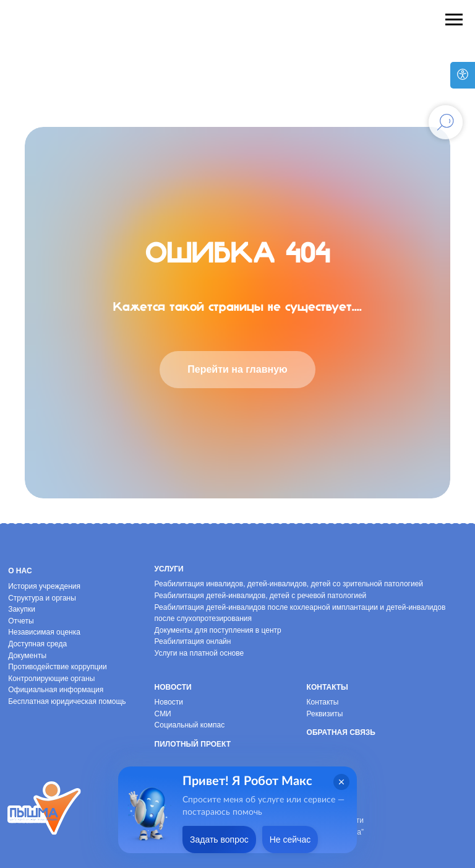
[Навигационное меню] (454, 20)
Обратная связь (341, 732)
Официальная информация (56, 690)
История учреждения (44, 586)
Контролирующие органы (51, 679)
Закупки (22, 609)
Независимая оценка (44, 632)
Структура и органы (42, 598)
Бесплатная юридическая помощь (67, 701)
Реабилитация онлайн (193, 641)
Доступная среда (37, 644)
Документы (27, 656)
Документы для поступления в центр (218, 630)
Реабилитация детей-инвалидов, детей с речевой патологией (261, 596)
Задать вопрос (219, 840)
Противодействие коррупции (58, 667)
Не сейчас (290, 840)
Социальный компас (190, 725)
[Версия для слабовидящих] (463, 75)
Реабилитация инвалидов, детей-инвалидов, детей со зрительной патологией (289, 584)
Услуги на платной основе (199, 653)
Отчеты (21, 621)
